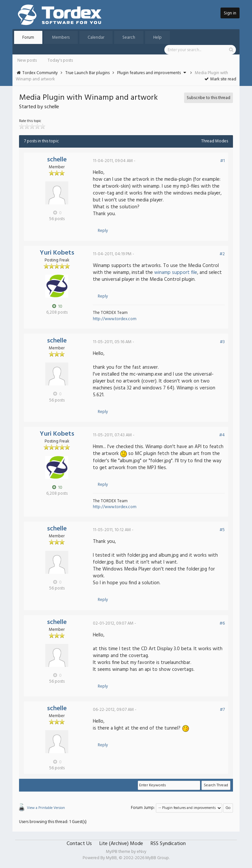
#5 (222, 530)
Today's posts (60, 61)
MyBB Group (157, 858)
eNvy (142, 852)
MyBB (111, 858)
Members (61, 38)
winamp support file (176, 273)
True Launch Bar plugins (87, 73)
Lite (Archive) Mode (121, 844)
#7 (222, 710)
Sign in (230, 13)
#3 (222, 342)
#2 (222, 254)
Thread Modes (215, 141)
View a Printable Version (46, 808)
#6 (222, 623)
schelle (57, 160)
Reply (103, 231)
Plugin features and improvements (149, 73)
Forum (28, 38)
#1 (222, 161)
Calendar (96, 38)
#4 (222, 435)
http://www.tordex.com (115, 319)
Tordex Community (40, 73)
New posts (27, 61)
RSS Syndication (168, 844)
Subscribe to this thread (209, 98)
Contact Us (79, 844)
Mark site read (220, 79)
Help (157, 38)
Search (129, 38)
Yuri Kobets (57, 253)
